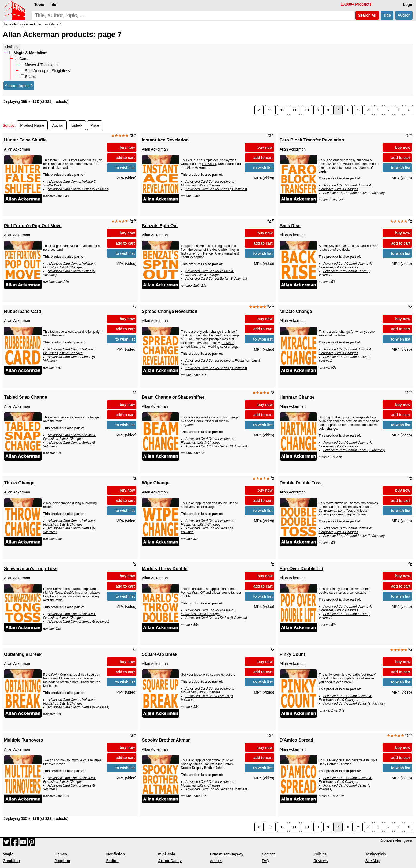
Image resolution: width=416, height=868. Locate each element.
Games (61, 854)
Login (408, 5)
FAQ (265, 861)
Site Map (373, 861)
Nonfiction (116, 854)
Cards (22, 59)
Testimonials (376, 854)
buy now (127, 147)
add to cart (125, 158)
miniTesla (167, 854)
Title (387, 15)
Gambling (11, 861)
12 (282, 110)
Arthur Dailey (170, 861)
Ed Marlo (228, 343)
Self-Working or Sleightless (45, 71)
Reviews (321, 861)
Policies (320, 854)
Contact (268, 854)
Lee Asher (209, 164)
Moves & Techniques (40, 65)
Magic (8, 854)
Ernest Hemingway (227, 854)
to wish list (125, 168)
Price (95, 125)
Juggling (62, 861)
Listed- (77, 125)
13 (270, 110)
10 (307, 110)
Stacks (28, 77)
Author (404, 15)
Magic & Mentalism (28, 53)
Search (367, 15)
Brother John (213, 768)
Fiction (113, 861)
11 (295, 110)
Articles (216, 861)
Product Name (32, 125)
